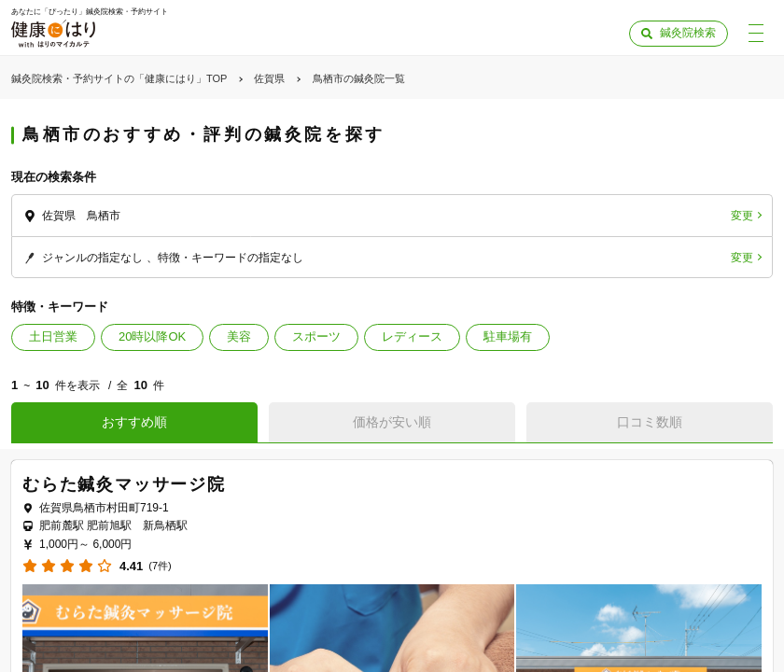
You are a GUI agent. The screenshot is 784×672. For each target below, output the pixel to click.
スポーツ (316, 336)
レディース (412, 336)
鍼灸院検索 (688, 33)
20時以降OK (152, 336)
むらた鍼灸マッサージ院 (124, 484)
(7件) (160, 566)
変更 (742, 216)
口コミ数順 (650, 422)
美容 (239, 336)
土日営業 (53, 336)
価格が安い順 (392, 422)
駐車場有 (508, 336)
